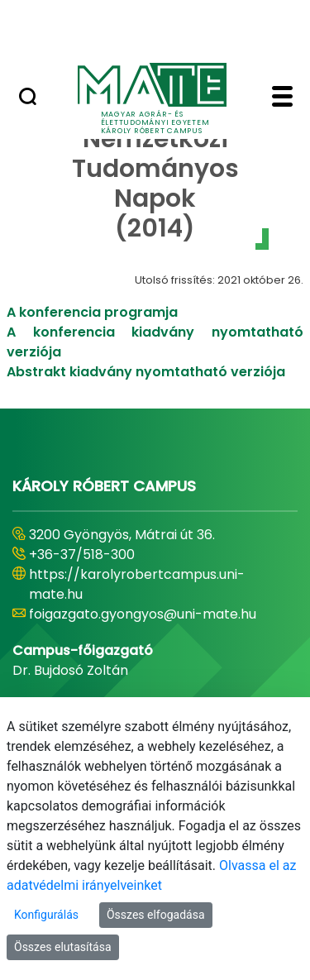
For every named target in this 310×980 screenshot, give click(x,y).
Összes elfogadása (156, 915)
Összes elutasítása (63, 947)
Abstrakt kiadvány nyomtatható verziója (146, 372)
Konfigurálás (46, 915)
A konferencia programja (92, 312)
